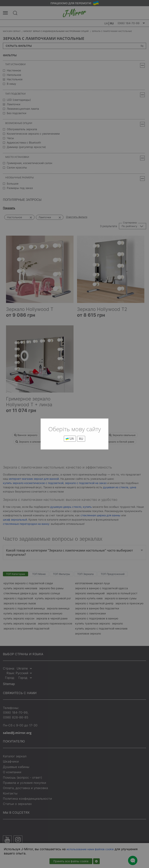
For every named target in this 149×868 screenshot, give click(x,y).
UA (70, 439)
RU (81, 439)
